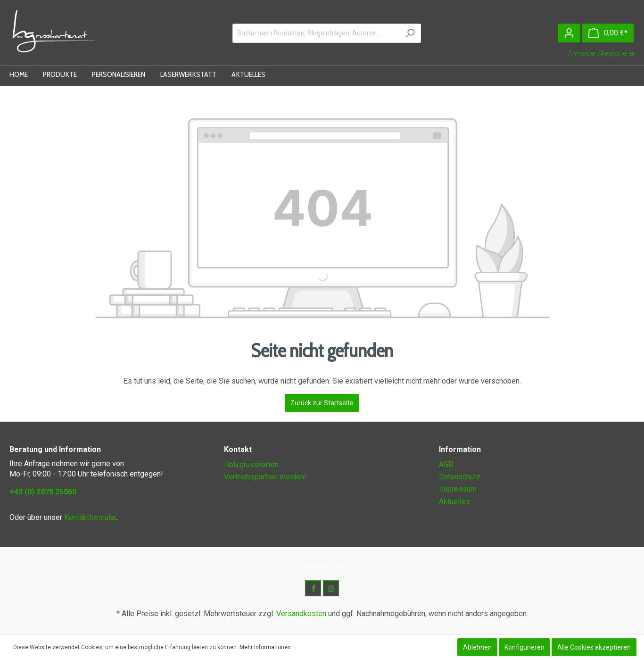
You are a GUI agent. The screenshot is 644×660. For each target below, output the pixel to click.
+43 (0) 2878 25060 (43, 492)
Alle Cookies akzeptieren (594, 647)
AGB (446, 464)
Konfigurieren (524, 647)
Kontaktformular (90, 517)
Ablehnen (477, 647)
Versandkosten (301, 614)
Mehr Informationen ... (268, 647)
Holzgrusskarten (251, 464)
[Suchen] (410, 33)
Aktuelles (454, 501)
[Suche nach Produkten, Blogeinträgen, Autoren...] (316, 33)
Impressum (458, 489)
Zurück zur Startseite (322, 403)
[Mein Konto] (569, 33)
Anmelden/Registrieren (602, 53)
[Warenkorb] (608, 33)
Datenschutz (460, 477)
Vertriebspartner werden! (265, 477)
